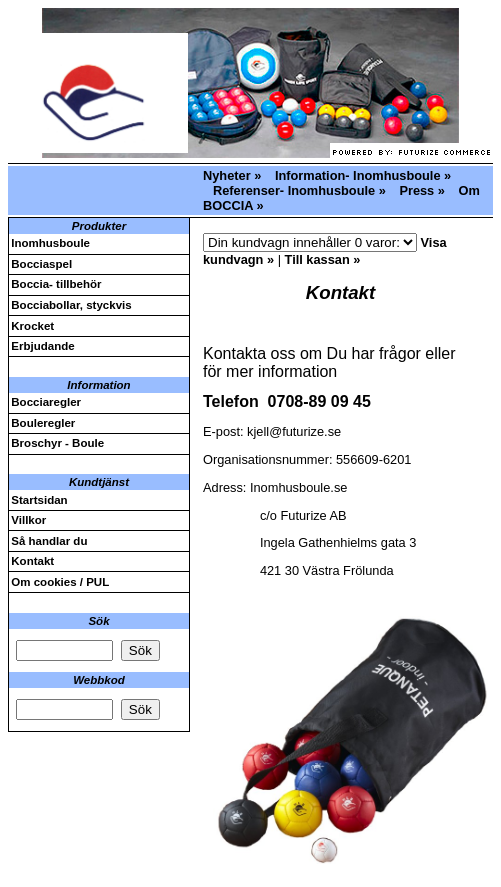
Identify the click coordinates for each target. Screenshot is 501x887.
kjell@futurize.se (294, 431)
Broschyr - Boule (57, 443)
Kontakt (32, 561)
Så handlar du (49, 541)
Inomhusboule (50, 243)
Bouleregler (43, 423)
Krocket (32, 326)
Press (416, 190)
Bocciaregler (46, 402)
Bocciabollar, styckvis (71, 305)
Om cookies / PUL (60, 582)
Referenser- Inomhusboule (294, 190)
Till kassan (317, 259)
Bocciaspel (41, 264)
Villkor (28, 520)
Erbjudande (42, 346)
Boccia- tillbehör (56, 284)
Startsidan (39, 500)
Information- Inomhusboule (358, 175)
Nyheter (227, 175)
